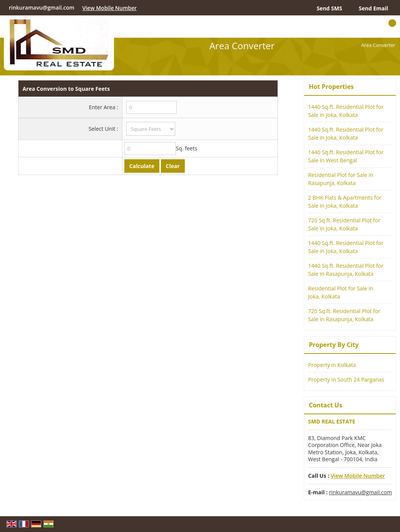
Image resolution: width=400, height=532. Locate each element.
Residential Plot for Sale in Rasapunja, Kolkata (341, 179)
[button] (110, 8)
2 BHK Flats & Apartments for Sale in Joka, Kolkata (345, 202)
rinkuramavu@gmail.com (42, 8)
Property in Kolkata (332, 365)
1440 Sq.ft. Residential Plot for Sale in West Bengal (346, 156)
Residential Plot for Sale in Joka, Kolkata (341, 292)
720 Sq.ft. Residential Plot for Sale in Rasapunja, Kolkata (344, 315)
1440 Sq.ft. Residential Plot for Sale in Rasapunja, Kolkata (346, 270)
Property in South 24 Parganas (346, 379)
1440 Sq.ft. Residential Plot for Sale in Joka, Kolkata (346, 111)
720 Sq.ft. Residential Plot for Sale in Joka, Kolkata (344, 224)
